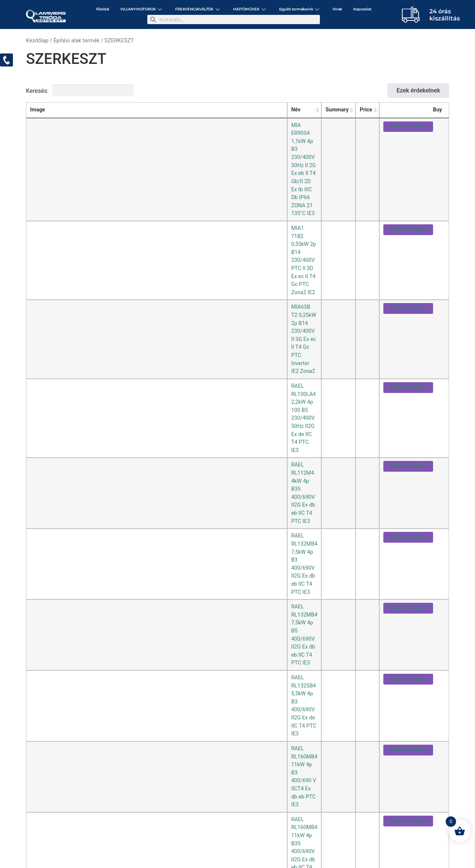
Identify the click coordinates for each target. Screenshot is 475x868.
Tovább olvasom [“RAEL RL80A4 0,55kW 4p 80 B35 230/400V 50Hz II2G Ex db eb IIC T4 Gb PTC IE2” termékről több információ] (408, 370)
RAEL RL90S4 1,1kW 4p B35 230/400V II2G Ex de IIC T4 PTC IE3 (143, 456)
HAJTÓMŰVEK (249, 9)
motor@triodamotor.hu (71, 835)
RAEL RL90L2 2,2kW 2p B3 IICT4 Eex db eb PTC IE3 (128, 403)
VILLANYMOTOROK (141, 9)
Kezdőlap (37, 40)
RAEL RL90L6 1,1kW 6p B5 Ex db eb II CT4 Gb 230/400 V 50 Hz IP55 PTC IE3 (158, 438)
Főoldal (103, 9)
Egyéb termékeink (299, 9)
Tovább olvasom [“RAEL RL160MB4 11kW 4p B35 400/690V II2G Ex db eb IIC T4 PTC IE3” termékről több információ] (408, 283)
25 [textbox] (33, 479)
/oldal (46, 476)
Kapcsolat (362, 9)
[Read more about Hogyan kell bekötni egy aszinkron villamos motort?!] (51, 765)
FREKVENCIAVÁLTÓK (197, 9)
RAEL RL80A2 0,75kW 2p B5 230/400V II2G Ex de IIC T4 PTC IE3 (143, 334)
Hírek (337, 9)
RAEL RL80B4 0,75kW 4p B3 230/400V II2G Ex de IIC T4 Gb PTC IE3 (147, 386)
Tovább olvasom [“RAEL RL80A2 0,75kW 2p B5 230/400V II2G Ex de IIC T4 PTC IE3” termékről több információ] (408, 335)
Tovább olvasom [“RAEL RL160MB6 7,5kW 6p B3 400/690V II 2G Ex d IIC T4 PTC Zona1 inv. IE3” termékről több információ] (408, 300)
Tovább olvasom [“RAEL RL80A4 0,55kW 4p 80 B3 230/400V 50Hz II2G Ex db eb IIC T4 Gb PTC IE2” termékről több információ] (408, 352)
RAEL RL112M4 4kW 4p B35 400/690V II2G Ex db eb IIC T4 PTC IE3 (147, 195)
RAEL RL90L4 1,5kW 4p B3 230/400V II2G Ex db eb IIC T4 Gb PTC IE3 (149, 421)
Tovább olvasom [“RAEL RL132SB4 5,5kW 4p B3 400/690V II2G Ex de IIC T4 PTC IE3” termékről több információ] (408, 248)
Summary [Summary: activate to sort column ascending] (335, 110)
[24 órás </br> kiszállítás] (411, 14)
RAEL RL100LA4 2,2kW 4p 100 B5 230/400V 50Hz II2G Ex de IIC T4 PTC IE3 (157, 177)
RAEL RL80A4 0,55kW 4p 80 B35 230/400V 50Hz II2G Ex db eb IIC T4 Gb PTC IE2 (163, 369)
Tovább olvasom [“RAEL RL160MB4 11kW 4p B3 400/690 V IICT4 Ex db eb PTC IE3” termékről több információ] (408, 265)
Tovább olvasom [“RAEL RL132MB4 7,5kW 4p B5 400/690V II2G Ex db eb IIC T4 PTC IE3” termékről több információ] (408, 230)
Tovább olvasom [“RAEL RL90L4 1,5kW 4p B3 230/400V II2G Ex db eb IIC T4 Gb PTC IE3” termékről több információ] (408, 422)
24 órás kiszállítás (445, 15)
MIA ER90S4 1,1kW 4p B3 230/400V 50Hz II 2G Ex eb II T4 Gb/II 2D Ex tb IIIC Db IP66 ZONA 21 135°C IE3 (191, 125)
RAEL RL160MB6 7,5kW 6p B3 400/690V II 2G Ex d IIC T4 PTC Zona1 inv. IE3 (157, 299)
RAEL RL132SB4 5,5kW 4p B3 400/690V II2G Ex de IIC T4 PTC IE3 (145, 247)
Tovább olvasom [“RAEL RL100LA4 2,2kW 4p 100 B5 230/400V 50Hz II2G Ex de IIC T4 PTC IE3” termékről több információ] (408, 178)
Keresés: (80, 91)
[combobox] (37, 476)
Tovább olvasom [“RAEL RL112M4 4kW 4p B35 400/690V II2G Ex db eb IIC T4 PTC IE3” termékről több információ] (408, 196)
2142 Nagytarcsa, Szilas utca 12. (124, 829)
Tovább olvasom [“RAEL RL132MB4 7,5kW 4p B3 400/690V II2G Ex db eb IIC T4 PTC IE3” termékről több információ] (408, 213)
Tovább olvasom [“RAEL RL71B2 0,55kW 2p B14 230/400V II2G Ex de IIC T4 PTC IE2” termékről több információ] (408, 317)
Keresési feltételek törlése (182, 90)
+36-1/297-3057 (182, 829)
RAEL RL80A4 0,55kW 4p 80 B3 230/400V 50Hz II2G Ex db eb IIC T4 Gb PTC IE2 (161, 351)
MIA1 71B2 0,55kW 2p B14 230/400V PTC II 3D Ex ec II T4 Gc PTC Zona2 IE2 (158, 142)
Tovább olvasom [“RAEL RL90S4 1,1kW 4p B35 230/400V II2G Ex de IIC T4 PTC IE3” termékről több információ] (408, 457)
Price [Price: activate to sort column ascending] (365, 110)
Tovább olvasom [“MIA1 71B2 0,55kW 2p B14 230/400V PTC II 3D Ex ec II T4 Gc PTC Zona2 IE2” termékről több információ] (408, 144)
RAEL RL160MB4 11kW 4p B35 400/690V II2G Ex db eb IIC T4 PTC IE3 (150, 282)
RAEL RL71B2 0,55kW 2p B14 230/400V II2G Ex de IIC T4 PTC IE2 (144, 316)
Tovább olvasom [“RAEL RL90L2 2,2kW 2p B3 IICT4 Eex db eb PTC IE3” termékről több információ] (408, 404)
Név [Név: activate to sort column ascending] (72, 110)
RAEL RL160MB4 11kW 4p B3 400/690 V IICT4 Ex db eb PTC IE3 (143, 264)
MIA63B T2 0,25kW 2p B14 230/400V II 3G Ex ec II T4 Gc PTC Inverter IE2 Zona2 (162, 160)
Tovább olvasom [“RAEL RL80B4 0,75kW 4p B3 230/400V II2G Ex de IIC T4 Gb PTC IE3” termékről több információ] (408, 387)
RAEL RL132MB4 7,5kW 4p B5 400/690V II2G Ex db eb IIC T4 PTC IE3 (149, 229)
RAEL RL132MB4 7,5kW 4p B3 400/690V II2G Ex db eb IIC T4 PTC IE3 (149, 212)
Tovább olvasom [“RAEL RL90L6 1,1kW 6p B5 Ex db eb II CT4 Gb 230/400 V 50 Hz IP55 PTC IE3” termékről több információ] (408, 439)
